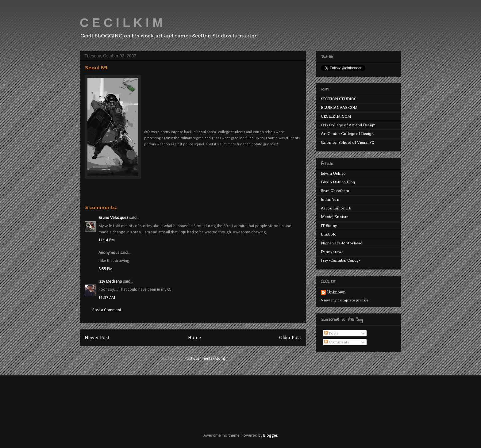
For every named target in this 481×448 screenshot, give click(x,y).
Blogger (270, 436)
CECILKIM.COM (336, 116)
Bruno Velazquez (113, 218)
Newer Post (97, 338)
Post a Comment (107, 310)
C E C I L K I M (121, 23)
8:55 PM (106, 269)
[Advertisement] (191, 399)
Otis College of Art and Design (348, 125)
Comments (337, 342)
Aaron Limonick (336, 208)
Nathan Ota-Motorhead (342, 243)
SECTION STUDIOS (339, 99)
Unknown (336, 292)
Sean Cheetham (335, 191)
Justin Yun (330, 199)
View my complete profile (345, 300)
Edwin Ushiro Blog (338, 182)
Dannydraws (332, 252)
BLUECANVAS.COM (339, 107)
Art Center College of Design (347, 134)
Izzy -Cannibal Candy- (340, 260)
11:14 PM (107, 240)
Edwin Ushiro (333, 173)
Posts (331, 333)
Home (194, 338)
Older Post (290, 338)
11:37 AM (107, 298)
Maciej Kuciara (335, 217)
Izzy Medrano (110, 282)
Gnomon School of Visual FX (348, 142)
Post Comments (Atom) (205, 359)
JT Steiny (329, 226)
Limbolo (329, 234)
